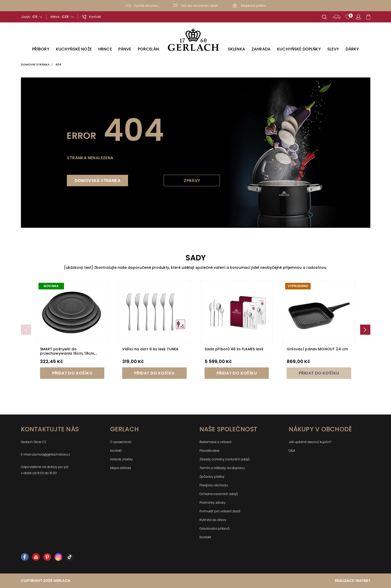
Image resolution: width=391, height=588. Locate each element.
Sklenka (236, 49)
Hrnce (105, 49)
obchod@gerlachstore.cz (51, 454)
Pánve (125, 49)
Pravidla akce (210, 451)
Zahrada (261, 49)
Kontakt (116, 451)
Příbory (41, 49)
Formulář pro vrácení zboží (220, 511)
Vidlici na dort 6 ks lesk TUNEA (150, 349)
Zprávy (192, 181)
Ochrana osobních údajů (219, 494)
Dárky (352, 49)
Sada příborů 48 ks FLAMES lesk (234, 349)
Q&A (292, 451)
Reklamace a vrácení (215, 442)
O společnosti (121, 442)
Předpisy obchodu (214, 485)
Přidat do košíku (72, 373)
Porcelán (148, 49)
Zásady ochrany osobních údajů (225, 459)
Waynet (363, 581)
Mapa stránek (121, 468)
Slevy (333, 49)
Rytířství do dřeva (213, 520)
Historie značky (122, 459)
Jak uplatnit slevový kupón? (310, 442)
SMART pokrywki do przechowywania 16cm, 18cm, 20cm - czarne (68, 353)
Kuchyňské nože (74, 49)
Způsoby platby (212, 477)
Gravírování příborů (215, 529)
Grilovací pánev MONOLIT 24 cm (317, 349)
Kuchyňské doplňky (299, 49)
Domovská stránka (98, 181)
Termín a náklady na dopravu (222, 468)
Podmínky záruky (212, 503)
